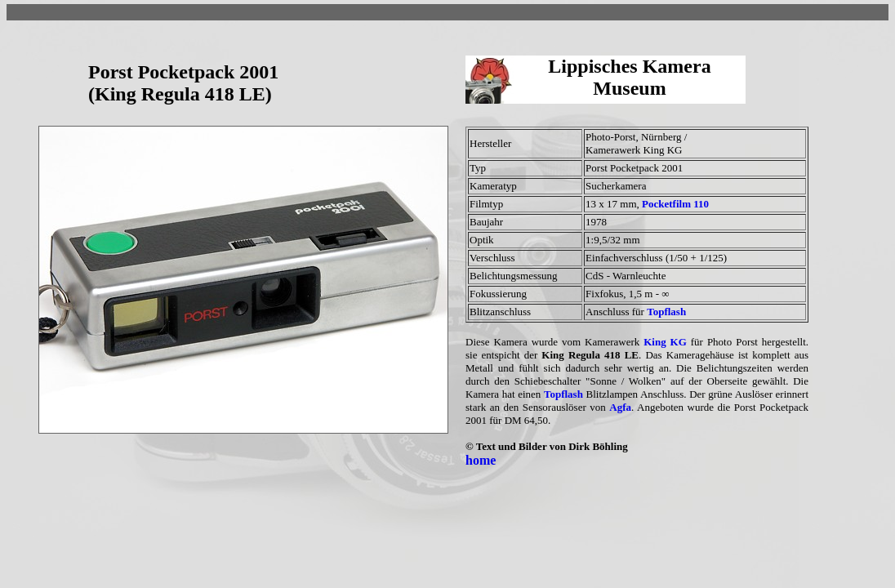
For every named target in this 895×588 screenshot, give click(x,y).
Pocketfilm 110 (675, 204)
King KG (665, 342)
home (481, 460)
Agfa (620, 407)
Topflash (666, 312)
